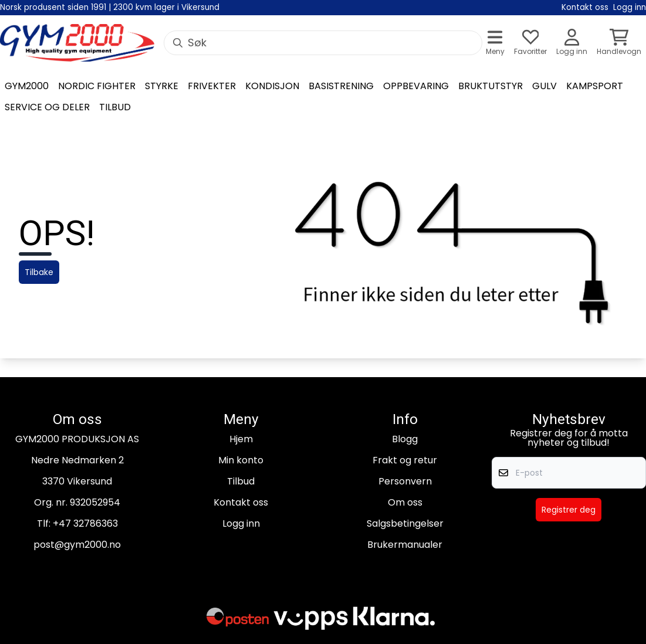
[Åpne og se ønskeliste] (530, 43)
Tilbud (241, 481)
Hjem (241, 439)
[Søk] (323, 43)
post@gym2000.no (77, 545)
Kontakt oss (241, 502)
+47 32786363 (85, 523)
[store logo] (77, 43)
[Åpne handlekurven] (619, 43)
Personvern (405, 481)
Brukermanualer (405, 545)
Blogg (405, 439)
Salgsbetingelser (405, 523)
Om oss (405, 502)
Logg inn (241, 523)
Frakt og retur (405, 460)
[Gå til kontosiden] (572, 43)
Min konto (241, 460)
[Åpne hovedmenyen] (495, 43)
